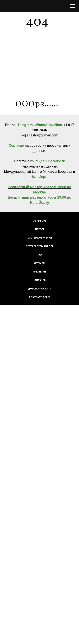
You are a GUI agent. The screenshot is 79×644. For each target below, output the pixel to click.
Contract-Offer (40, 297)
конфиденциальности (47, 161)
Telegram (25, 125)
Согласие (17, 146)
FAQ (40, 255)
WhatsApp (43, 125)
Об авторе (39, 221)
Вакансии (40, 272)
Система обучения (40, 238)
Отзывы (40, 263)
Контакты (39, 280)
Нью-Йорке (40, 177)
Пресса (40, 229)
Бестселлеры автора (39, 246)
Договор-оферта (40, 289)
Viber (58, 125)
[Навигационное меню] (72, 6)
